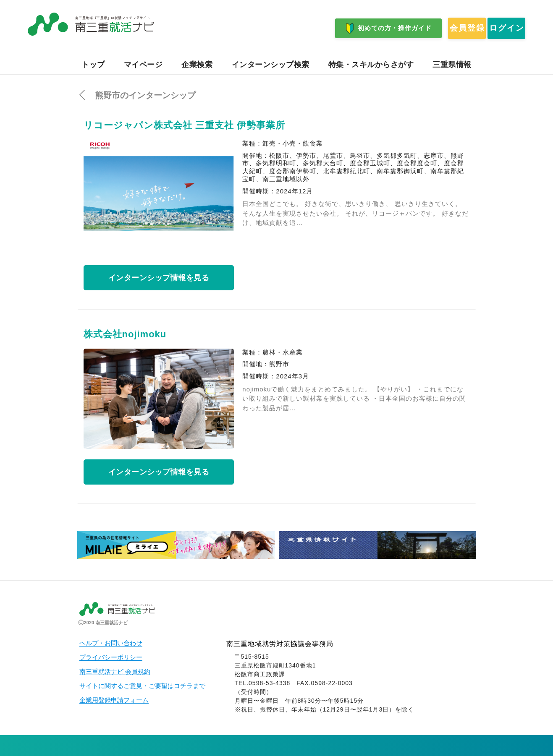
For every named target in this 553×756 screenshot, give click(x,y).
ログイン (492, 29)
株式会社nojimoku (125, 334)
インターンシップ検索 (271, 65)
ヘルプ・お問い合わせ (111, 643)
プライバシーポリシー (111, 657)
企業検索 (197, 65)
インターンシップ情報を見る (159, 278)
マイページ (143, 65)
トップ (93, 65)
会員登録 (421, 29)
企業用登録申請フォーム (114, 700)
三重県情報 (452, 65)
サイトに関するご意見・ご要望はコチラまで (142, 686)
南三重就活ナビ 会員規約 (115, 672)
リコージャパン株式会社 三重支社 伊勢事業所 (184, 125)
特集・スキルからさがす (371, 65)
